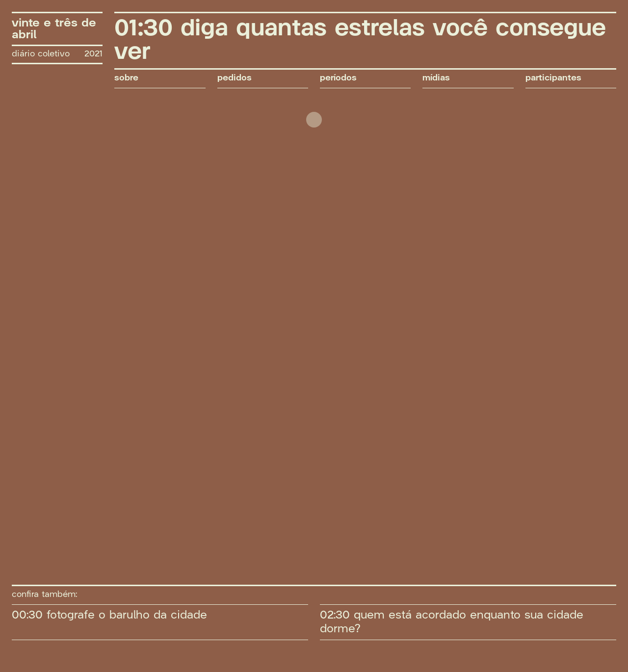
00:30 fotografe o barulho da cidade (109, 615)
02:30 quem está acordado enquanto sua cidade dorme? (452, 622)
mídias (436, 78)
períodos (338, 78)
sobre (126, 78)
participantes (553, 78)
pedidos (235, 78)
